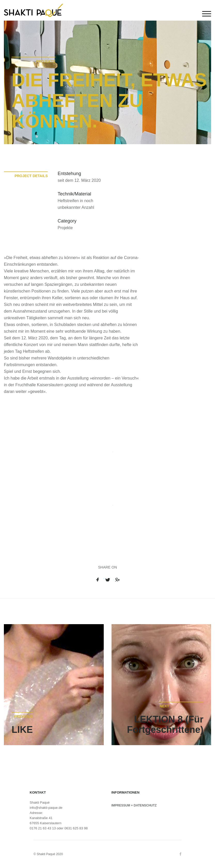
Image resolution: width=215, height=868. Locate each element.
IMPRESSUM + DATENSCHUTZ (134, 805)
